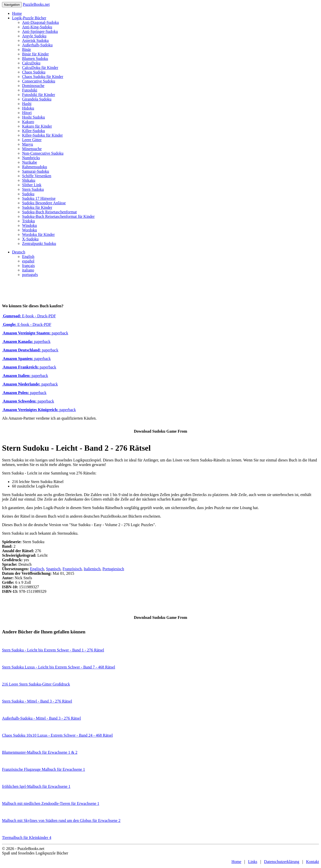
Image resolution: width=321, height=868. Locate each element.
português (30, 275)
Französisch (72, 569)
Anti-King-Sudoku (37, 27)
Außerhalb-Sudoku (37, 45)
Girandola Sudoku (37, 99)
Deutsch (19, 252)
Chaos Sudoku (34, 72)
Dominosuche (33, 86)
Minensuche (32, 149)
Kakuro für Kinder (37, 126)
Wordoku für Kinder (38, 234)
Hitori (27, 113)
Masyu (28, 144)
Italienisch (92, 569)
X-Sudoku (30, 239)
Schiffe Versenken (37, 176)
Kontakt (312, 862)
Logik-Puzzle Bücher (29, 18)
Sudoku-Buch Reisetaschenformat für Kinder (58, 216)
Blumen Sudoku (35, 59)
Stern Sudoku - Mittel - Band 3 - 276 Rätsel (37, 701)
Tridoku (28, 221)
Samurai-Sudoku (36, 171)
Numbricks (31, 158)
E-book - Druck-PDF (29, 316)
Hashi (27, 104)
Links (253, 862)
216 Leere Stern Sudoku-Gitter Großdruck (36, 684)
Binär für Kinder (35, 54)
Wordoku (29, 230)
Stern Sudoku (33, 189)
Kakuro (28, 122)
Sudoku (28, 194)
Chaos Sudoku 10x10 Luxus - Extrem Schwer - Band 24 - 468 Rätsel (57, 735)
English (28, 257)
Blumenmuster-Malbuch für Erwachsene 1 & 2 (40, 752)
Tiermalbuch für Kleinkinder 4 (27, 838)
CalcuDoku (31, 63)
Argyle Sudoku (34, 36)
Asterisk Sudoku (35, 40)
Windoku (29, 225)
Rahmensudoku (35, 167)
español (28, 261)
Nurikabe (30, 162)
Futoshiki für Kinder (39, 95)
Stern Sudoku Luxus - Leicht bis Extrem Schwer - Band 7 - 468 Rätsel (59, 667)
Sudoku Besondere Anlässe (44, 203)
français (28, 266)
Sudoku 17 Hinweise (39, 198)
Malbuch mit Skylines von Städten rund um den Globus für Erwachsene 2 (61, 821)
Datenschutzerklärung (282, 862)
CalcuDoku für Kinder (40, 68)
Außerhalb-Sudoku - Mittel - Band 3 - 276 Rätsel (42, 718)
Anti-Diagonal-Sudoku (41, 22)
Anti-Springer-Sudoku (40, 31)
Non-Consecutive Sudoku (43, 153)
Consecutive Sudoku (39, 81)
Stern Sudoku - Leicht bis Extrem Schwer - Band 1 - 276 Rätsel (53, 650)
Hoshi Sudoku (33, 117)
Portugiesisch (113, 569)
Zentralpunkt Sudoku (39, 244)
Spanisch (53, 569)
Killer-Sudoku (33, 131)
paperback (35, 333)
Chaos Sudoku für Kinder (43, 77)
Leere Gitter (32, 140)
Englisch (37, 569)
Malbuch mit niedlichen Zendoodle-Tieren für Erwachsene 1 (51, 803)
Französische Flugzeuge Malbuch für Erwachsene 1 (44, 769)
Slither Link (32, 185)
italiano (28, 270)
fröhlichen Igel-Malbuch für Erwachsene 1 (36, 786)
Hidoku (28, 108)
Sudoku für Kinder (37, 207)
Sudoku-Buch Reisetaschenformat (49, 212)
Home (17, 13)
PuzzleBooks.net (36, 4)
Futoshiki (30, 90)
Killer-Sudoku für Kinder (42, 135)
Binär (27, 50)
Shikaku (29, 180)
